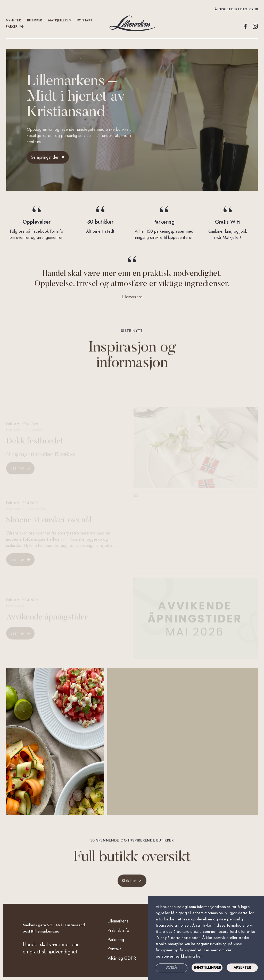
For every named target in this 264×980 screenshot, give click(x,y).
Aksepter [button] (242, 967)
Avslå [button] (172, 968)
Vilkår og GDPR (122, 958)
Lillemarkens (118, 921)
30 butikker (100, 222)
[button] (132, 9)
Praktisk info (118, 930)
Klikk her (129, 884)
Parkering (15, 27)
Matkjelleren (60, 20)
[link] (132, 884)
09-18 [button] (254, 9)
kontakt (85, 20)
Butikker (35, 20)
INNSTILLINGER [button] (208, 967)
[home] (132, 23)
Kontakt (114, 949)
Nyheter (14, 20)
